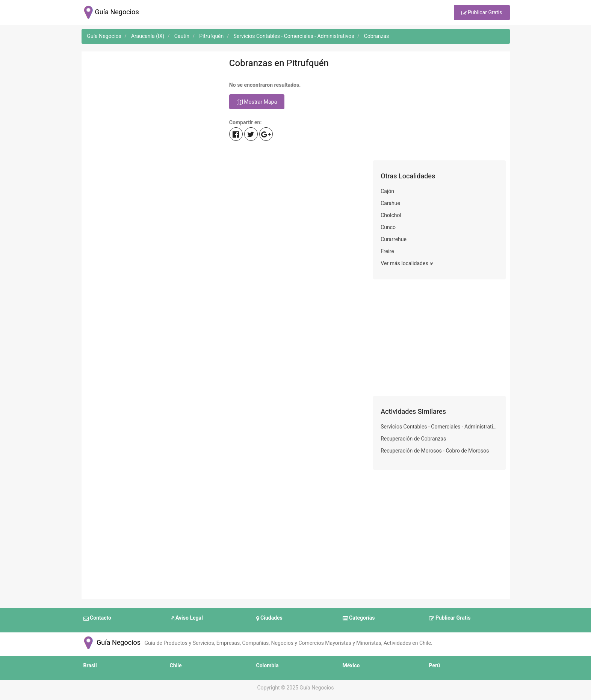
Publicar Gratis (482, 13)
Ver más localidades (407, 264)
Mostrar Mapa (257, 102)
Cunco (388, 227)
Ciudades (269, 619)
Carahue (390, 203)
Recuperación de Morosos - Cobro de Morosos (435, 451)
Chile (176, 666)
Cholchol (391, 215)
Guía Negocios (111, 643)
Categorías (359, 619)
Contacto (97, 619)
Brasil (90, 666)
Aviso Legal (186, 619)
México (351, 666)
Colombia (268, 666)
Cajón (387, 191)
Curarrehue (394, 239)
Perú (435, 666)
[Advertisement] (152, 108)
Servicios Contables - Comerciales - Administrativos (439, 427)
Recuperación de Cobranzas (413, 439)
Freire (387, 251)
